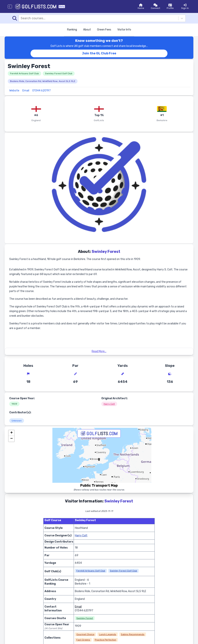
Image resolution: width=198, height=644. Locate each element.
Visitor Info (124, 30)
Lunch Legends (108, 634)
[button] (99, 459)
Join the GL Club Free (99, 53)
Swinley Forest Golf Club (59, 73)
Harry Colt (109, 404)
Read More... (99, 351)
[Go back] (10, 7)
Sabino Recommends (133, 634)
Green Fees (104, 30)
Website (14, 91)
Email (26, 91)
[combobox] (21, 18)
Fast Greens (83, 640)
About (87, 30)
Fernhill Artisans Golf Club (24, 73)
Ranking (72, 30)
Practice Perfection (105, 640)
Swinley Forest (85, 618)
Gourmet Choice (85, 634)
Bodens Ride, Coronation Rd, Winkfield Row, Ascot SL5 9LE (43, 81)
